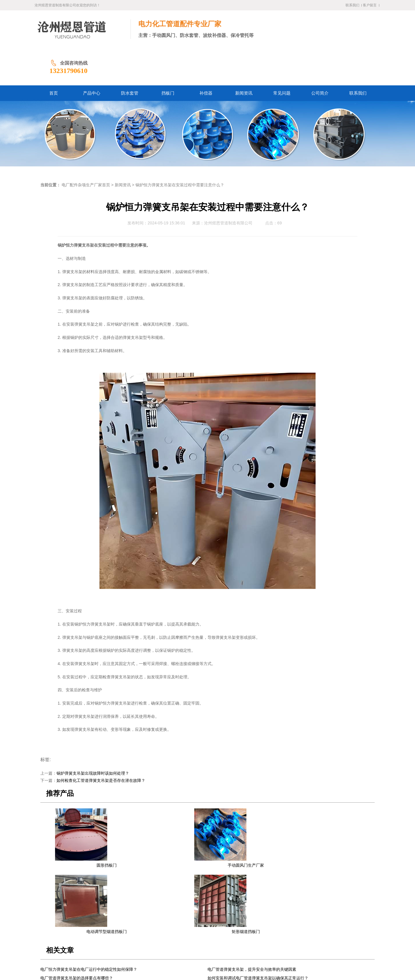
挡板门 (153, 927)
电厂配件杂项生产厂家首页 (86, 148)
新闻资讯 (123, 148)
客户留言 (370, 5)
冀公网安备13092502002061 (191, 962)
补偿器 (169, 927)
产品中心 (114, 927)
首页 (97, 927)
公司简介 (229, 927)
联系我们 (352, 5)
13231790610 (333, 33)
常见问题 (208, 927)
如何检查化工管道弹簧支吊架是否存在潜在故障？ (101, 743)
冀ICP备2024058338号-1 (144, 962)
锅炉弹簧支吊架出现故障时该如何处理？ (93, 736)
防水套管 (134, 927)
